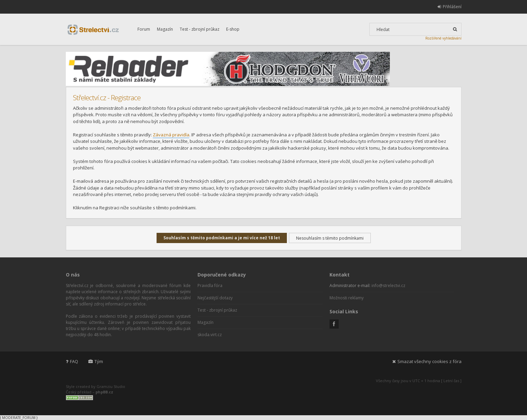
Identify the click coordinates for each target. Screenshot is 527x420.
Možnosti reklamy (347, 298)
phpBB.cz (104, 392)
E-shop (233, 29)
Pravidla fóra (210, 286)
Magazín (165, 29)
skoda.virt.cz (210, 335)
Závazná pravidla (171, 135)
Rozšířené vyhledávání (443, 38)
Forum (144, 29)
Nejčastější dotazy (215, 298)
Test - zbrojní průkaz (200, 29)
